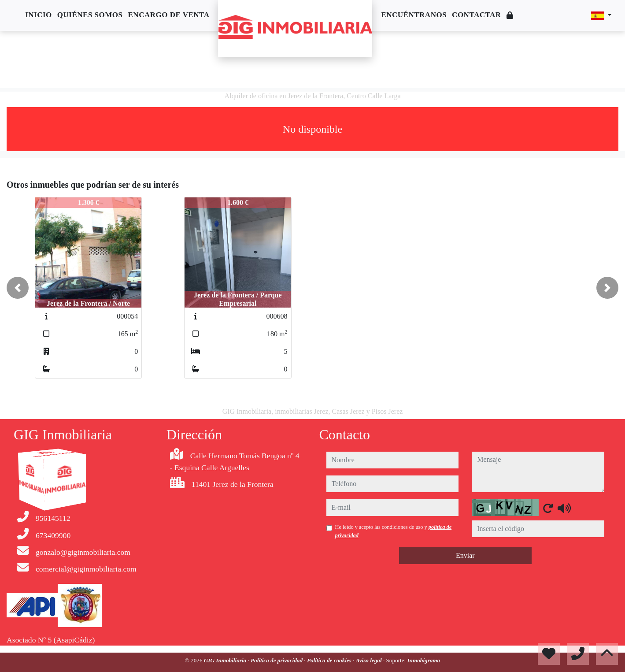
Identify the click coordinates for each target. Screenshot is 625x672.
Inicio (39, 15)
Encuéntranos (414, 15)
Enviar (465, 555)
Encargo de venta (169, 15)
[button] (18, 288)
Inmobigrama (423, 660)
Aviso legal (370, 660)
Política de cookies (330, 660)
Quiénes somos (90, 15)
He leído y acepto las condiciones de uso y (394, 531)
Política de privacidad (277, 660)
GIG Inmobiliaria (226, 660)
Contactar (477, 15)
